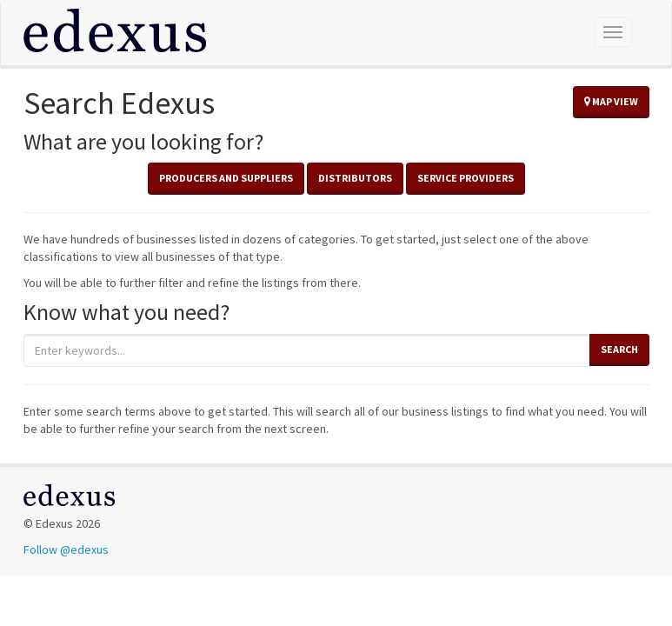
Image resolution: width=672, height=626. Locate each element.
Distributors (355, 178)
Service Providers (466, 178)
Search (619, 349)
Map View (611, 101)
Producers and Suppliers (226, 178)
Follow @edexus (66, 549)
